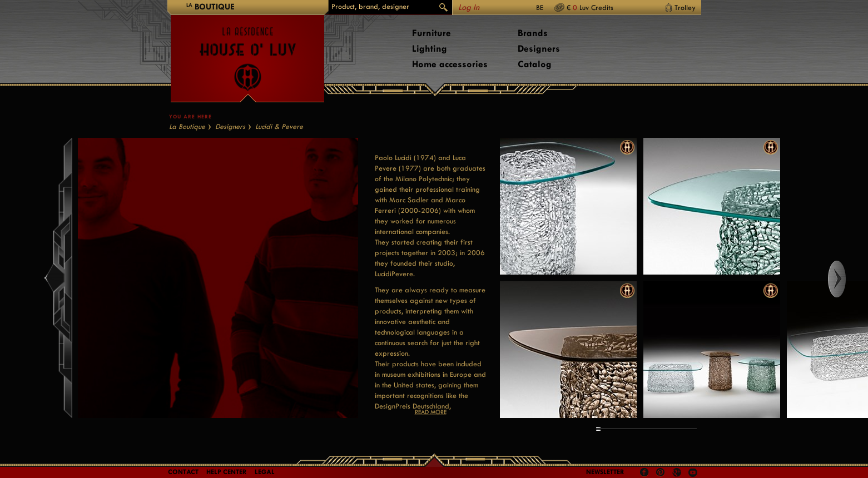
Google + (678, 473)
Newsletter (605, 472)
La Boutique (187, 126)
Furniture (431, 33)
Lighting (430, 49)
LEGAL (265, 472)
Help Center (227, 472)
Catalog (535, 64)
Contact (183, 472)
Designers (539, 49)
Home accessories (450, 64)
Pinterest (661, 472)
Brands (533, 33)
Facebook (644, 472)
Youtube (693, 472)
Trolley (685, 8)
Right (847, 279)
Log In (469, 8)
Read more (431, 412)
